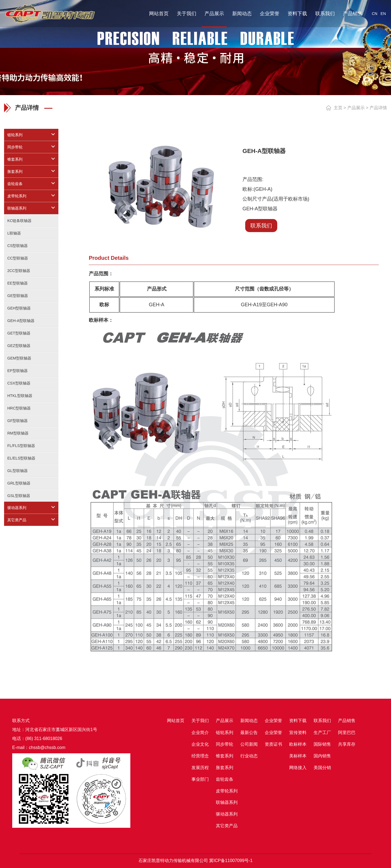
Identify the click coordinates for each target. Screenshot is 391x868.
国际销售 (322, 744)
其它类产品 (17, 520)
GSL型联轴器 (19, 496)
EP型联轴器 (18, 371)
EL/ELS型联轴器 (21, 458)
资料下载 (297, 14)
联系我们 (325, 14)
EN (383, 14)
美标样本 (298, 756)
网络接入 (298, 768)
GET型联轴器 (19, 333)
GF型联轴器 (18, 421)
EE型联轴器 (18, 283)
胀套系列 (15, 171)
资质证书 (273, 744)
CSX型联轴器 (19, 383)
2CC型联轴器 (19, 271)
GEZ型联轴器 (19, 346)
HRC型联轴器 (19, 408)
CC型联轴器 (18, 258)
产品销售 (353, 14)
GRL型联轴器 (19, 483)
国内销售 (322, 756)
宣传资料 (298, 733)
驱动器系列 (17, 508)
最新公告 (249, 733)
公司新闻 (249, 744)
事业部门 (200, 779)
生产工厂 (322, 733)
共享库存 (347, 744)
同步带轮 (15, 147)
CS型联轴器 (18, 246)
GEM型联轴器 (19, 358)
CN (374, 14)
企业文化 (200, 744)
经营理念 (200, 756)
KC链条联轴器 (19, 221)
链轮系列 (15, 135)
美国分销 (322, 768)
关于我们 (187, 14)
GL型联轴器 (18, 471)
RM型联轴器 (18, 433)
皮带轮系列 (17, 196)
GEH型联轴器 (19, 308)
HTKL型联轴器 (20, 396)
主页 (338, 108)
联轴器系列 (17, 208)
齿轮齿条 (15, 184)
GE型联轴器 (18, 296)
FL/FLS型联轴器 (21, 446)
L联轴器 (14, 233)
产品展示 (214, 14)
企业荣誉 (270, 14)
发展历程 (200, 768)
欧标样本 (298, 744)
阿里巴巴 (347, 733)
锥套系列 (15, 159)
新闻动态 (242, 14)
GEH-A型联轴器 (21, 321)
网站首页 (159, 14)
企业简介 (200, 733)
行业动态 (249, 756)
